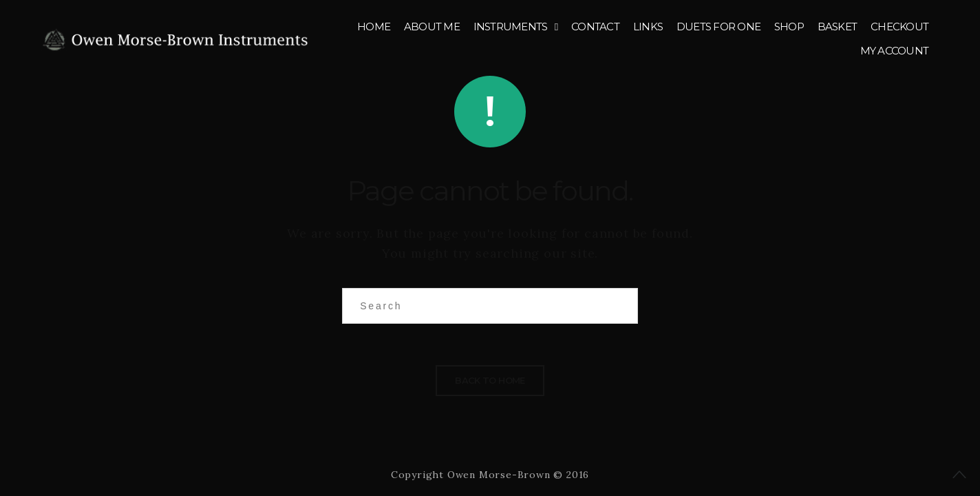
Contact (595, 27)
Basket (838, 27)
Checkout (899, 27)
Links (648, 27)
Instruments (511, 27)
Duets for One (718, 27)
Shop (789, 27)
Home (374, 27)
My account (895, 51)
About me (432, 27)
